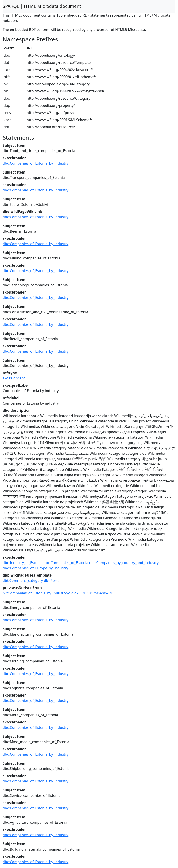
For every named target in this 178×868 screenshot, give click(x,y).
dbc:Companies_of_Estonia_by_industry (36, 163)
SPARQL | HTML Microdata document (42, 6)
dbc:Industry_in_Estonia (23, 563)
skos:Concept (14, 378)
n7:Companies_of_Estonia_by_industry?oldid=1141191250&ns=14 (57, 593)
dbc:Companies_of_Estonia (66, 563)
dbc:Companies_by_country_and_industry (124, 563)
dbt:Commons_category (23, 581)
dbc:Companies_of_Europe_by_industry (35, 568)
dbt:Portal (52, 581)
